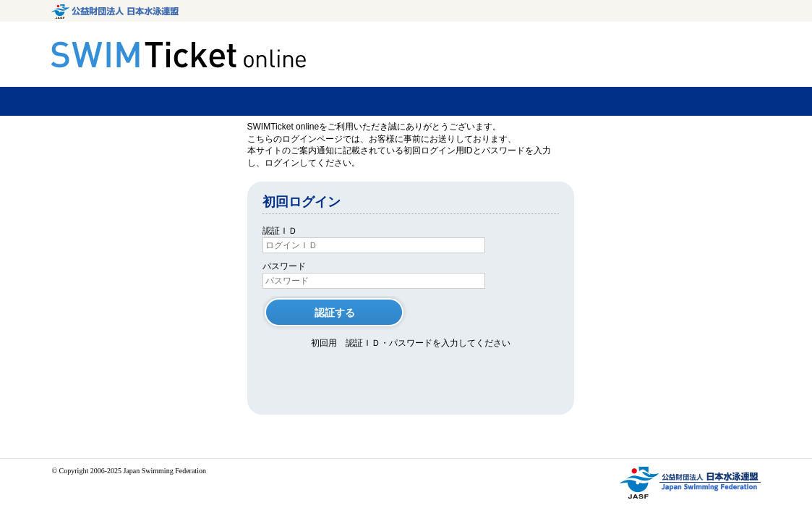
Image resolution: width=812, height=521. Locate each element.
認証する (335, 313)
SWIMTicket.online (181, 55)
